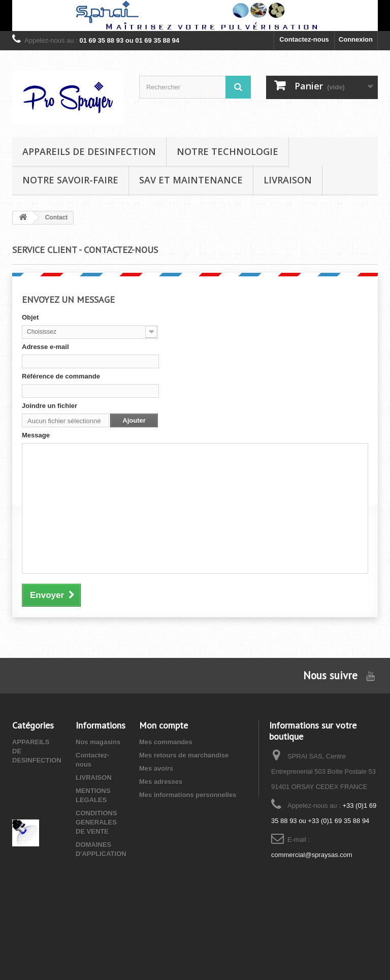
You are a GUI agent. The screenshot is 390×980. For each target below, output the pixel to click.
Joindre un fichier (50, 406)
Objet (30, 317)
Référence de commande (61, 376)
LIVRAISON (288, 180)
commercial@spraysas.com (312, 855)
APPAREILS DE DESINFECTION (89, 151)
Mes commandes (166, 742)
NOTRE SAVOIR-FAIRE (70, 180)
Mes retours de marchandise (184, 755)
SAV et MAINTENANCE (191, 180)
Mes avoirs (156, 768)
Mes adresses (161, 782)
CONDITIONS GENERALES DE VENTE (96, 822)
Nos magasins (98, 742)
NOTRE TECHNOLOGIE (227, 151)
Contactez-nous (304, 39)
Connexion (356, 39)
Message (36, 435)
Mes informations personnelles (188, 795)
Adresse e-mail (45, 347)
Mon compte (164, 725)
